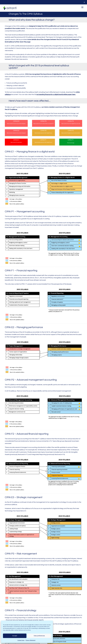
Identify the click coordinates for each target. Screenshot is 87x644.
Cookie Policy (21, 640)
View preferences (39, 636)
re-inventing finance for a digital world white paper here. (56, 95)
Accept (15, 636)
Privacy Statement (30, 640)
